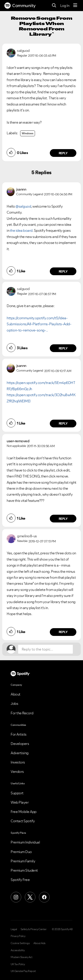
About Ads (40, 943)
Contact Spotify (23, 821)
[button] (11, 152)
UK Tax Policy (18, 964)
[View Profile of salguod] (23, 51)
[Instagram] (16, 897)
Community (20, 6)
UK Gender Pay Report (23, 971)
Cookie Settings (20, 943)
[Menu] (75, 6)
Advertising (20, 753)
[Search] (54, 6)
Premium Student (24, 870)
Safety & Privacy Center (34, 929)
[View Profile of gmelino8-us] (27, 536)
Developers (20, 744)
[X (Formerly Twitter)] (30, 897)
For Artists (19, 734)
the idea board (21, 230)
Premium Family (23, 861)
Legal (14, 929)
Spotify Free (20, 880)
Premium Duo (21, 852)
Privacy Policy (18, 936)
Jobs (14, 703)
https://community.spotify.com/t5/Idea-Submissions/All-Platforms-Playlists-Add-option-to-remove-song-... (39, 324)
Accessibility (18, 950)
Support (17, 793)
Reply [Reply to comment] (63, 271)
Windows (28, 133)
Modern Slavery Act (21, 957)
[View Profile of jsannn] (21, 189)
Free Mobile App (24, 812)
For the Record (22, 713)
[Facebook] (44, 897)
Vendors (17, 772)
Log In (65, 6)
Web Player (20, 802)
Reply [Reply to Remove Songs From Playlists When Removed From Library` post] (63, 153)
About (15, 694)
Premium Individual (25, 842)
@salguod (23, 206)
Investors (18, 762)
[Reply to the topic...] (45, 649)
